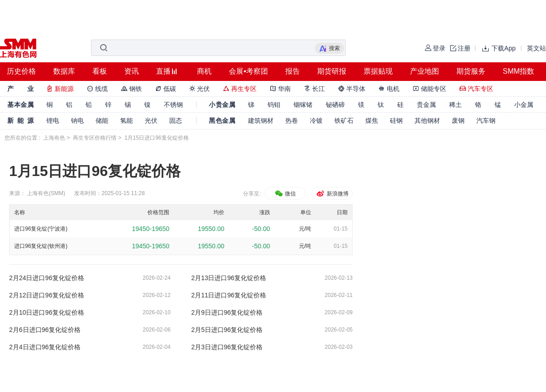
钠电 (77, 121)
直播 (163, 71)
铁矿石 (344, 121)
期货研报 (332, 71)
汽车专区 (476, 89)
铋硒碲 (335, 105)
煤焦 (372, 121)
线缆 (97, 89)
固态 (176, 121)
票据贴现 (378, 71)
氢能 (126, 121)
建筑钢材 (261, 121)
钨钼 (274, 105)
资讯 (131, 71)
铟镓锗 (303, 105)
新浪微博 (332, 194)
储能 (102, 121)
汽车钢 (486, 121)
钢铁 (131, 89)
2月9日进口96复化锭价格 (227, 312)
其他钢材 (427, 121)
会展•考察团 (248, 71)
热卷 (292, 121)
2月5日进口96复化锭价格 (227, 330)
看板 (100, 71)
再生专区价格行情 (95, 138)
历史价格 (21, 71)
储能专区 (430, 89)
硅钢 (396, 121)
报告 (293, 71)
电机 (389, 89)
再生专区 (240, 89)
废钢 (458, 121)
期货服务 (471, 71)
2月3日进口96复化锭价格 (227, 347)
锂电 (53, 121)
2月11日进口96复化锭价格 (229, 295)
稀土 (455, 105)
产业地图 (425, 71)
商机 (204, 71)
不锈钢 (173, 105)
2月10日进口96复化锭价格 (47, 312)
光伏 (200, 89)
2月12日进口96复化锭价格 (47, 295)
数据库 (64, 71)
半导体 (352, 89)
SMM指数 (518, 71)
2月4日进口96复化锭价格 (45, 347)
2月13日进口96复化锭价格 (229, 278)
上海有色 (54, 138)
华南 (280, 89)
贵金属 (426, 105)
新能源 (60, 89)
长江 (314, 89)
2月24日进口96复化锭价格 (47, 278)
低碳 (166, 89)
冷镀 (316, 121)
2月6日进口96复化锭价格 (45, 330)
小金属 (524, 105)
